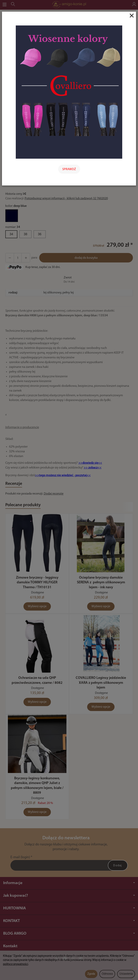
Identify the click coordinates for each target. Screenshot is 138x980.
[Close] (132, 16)
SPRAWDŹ (69, 169)
